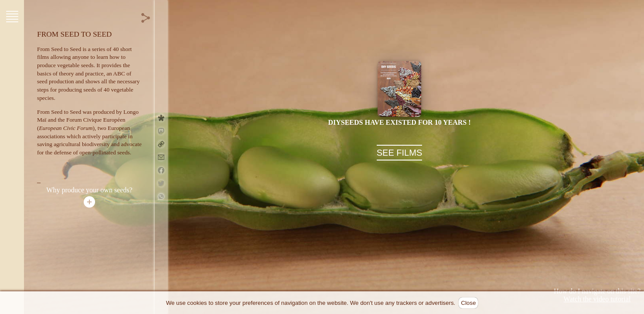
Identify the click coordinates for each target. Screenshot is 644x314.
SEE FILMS (399, 153)
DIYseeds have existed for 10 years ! (399, 122)
